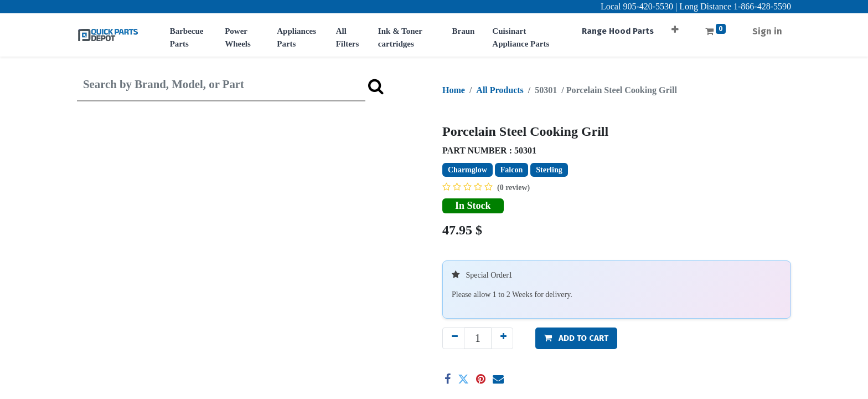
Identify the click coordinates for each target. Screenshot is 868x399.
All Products (500, 90)
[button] (675, 26)
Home (454, 90)
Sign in (767, 31)
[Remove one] (453, 338)
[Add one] (502, 338)
